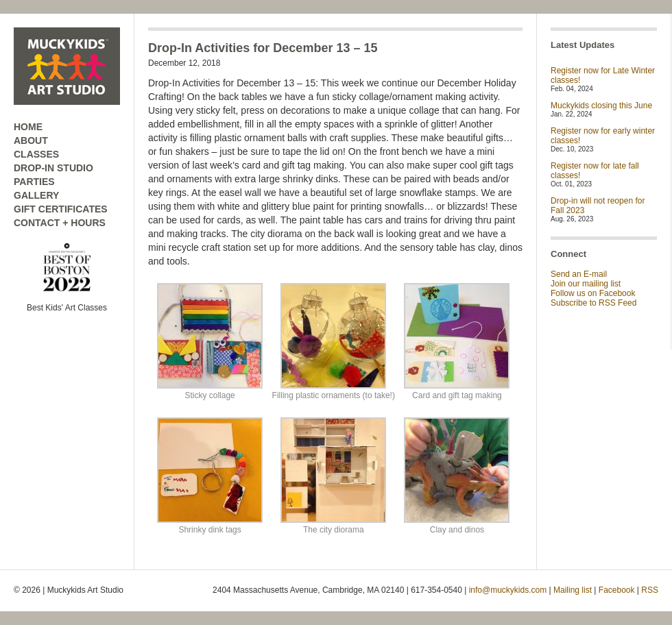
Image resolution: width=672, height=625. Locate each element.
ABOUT (31, 140)
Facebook (617, 590)
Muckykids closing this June (601, 106)
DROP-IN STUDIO (53, 168)
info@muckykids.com (508, 590)
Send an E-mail (579, 274)
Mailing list (573, 590)
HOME (28, 127)
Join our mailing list (586, 284)
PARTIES (34, 182)
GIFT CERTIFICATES (61, 209)
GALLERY (36, 195)
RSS (650, 590)
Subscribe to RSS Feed (593, 303)
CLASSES (36, 154)
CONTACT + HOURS (60, 223)
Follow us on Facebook (593, 293)
